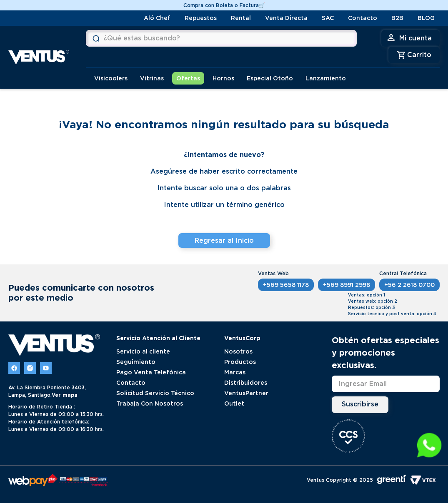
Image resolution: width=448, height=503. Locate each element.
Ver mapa (65, 395)
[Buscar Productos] (96, 38)
